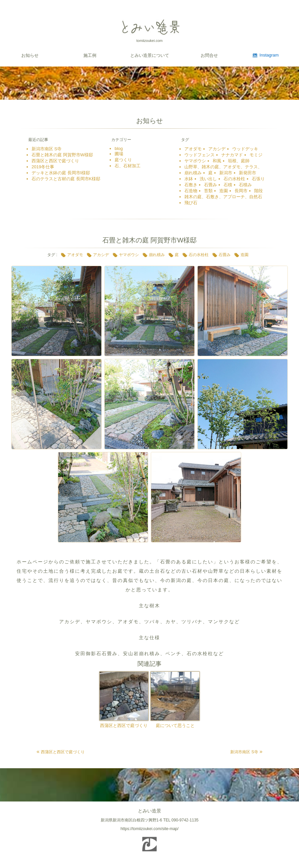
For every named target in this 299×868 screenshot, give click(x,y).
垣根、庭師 (239, 161)
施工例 (90, 55)
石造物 (191, 191)
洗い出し (208, 179)
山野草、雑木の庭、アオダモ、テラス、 (223, 167)
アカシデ (217, 149)
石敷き (191, 185)
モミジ (256, 155)
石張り (258, 179)
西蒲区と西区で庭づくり (55, 161)
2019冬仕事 (43, 167)
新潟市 (226, 173)
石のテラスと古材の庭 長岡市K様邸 (66, 179)
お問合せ (209, 55)
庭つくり (123, 160)
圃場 (119, 154)
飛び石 (191, 203)
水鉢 (189, 179)
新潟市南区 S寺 (47, 149)
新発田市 (248, 173)
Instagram (269, 55)
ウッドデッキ (245, 149)
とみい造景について (150, 55)
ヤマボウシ (195, 161)
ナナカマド (232, 155)
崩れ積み (193, 173)
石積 (228, 185)
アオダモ (193, 149)
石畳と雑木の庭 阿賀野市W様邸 (62, 155)
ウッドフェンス (199, 155)
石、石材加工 (130, 166)
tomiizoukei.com (150, 41)
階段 (258, 191)
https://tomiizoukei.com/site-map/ (150, 829)
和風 (217, 161)
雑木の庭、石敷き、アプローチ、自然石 (223, 197)
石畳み (210, 185)
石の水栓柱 (234, 179)
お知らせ (30, 55)
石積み (245, 185)
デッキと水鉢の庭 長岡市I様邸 (61, 173)
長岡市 (241, 191)
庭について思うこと (175, 725)
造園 (224, 191)
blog (119, 148)
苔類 (208, 191)
